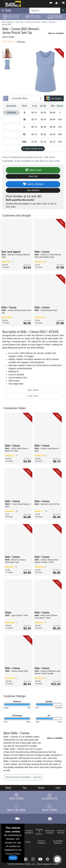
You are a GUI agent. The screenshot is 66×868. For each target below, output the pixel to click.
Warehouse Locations (50, 832)
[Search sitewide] (45, 11)
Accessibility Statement (58, 842)
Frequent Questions (29, 832)
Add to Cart (33, 170)
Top (25, 788)
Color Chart (33, 396)
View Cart (33, 176)
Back (9, 788)
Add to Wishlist (33, 184)
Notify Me (11, 113)
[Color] (26, 98)
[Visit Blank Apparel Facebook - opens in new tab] (26, 859)
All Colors (54, 99)
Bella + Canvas (11, 29)
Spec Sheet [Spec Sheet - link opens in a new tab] (33, 390)
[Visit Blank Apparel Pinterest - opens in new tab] (47, 859)
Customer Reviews (61, 832)
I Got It (13, 858)
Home (41, 788)
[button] (51, 2)
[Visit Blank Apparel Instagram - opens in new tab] (33, 859)
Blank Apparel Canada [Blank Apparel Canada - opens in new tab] (48, 864)
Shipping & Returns (39, 832)
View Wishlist (33, 190)
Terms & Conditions (41, 842)
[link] (14, 42)
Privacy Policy (13, 854)
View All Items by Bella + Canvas (23, 777)
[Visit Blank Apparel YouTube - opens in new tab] (41, 859)
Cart (58, 788)
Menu (6, 11)
